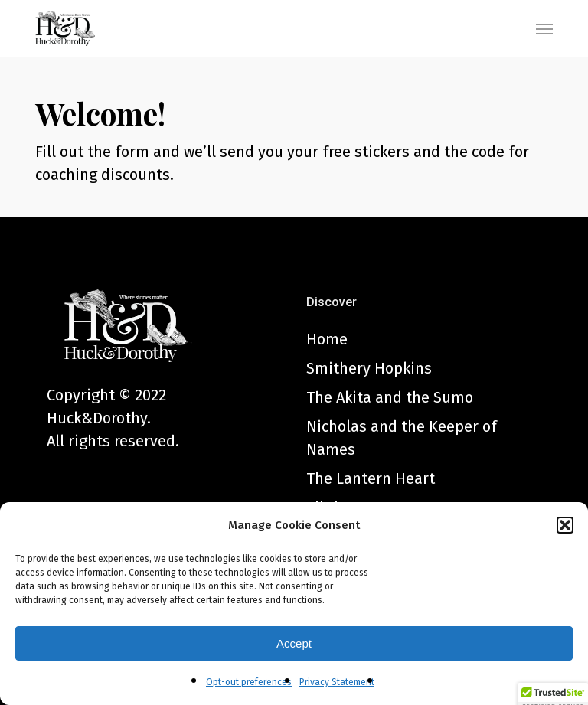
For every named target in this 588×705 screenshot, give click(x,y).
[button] (565, 525)
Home (327, 339)
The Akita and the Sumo (390, 397)
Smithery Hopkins (369, 368)
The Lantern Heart (371, 478)
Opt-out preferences (249, 682)
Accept (294, 643)
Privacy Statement (337, 682)
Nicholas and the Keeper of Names (402, 438)
